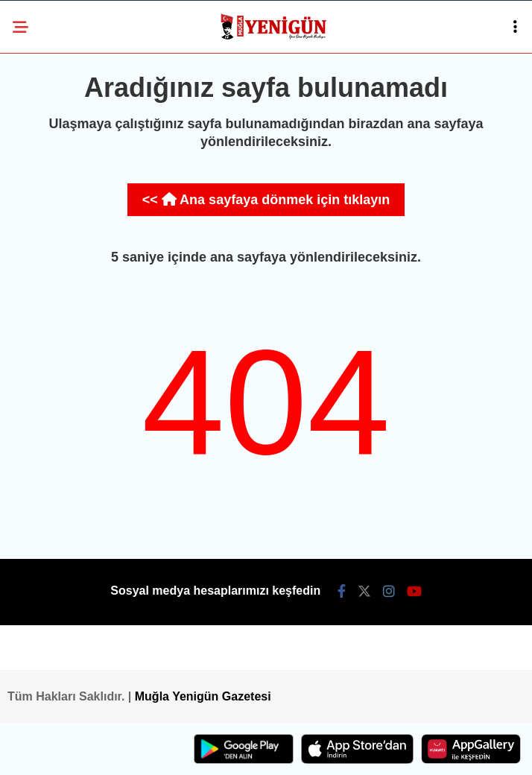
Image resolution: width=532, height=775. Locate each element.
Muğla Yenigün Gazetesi (203, 696)
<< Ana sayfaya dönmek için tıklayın (266, 200)
